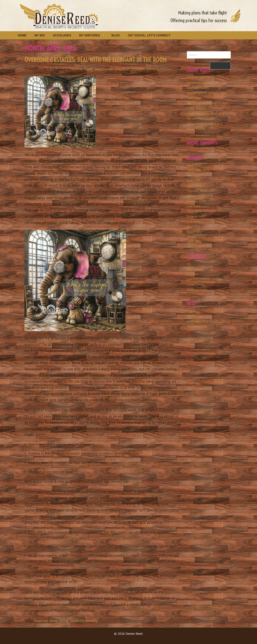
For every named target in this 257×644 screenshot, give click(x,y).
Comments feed (198, 321)
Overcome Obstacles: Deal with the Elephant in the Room (95, 60)
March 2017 (195, 232)
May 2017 (194, 227)
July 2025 (193, 175)
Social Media (196, 284)
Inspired (41, 620)
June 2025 (194, 181)
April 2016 (194, 242)
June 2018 (194, 206)
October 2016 (196, 237)
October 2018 (196, 201)
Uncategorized (197, 289)
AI (188, 264)
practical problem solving (137, 69)
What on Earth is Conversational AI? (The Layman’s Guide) (203, 83)
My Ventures (90, 35)
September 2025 (198, 170)
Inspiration (104, 69)
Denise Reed (82, 69)
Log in (191, 311)
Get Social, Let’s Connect (149, 35)
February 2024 (197, 191)
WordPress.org (197, 326)
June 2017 (194, 222)
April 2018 (194, 211)
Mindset (192, 274)
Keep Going (59, 620)
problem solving (84, 620)
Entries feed (195, 316)
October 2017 (196, 216)
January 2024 (196, 196)
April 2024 (194, 186)
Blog (116, 35)
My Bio (40, 35)
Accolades (62, 35)
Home (22, 35)
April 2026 (194, 165)
